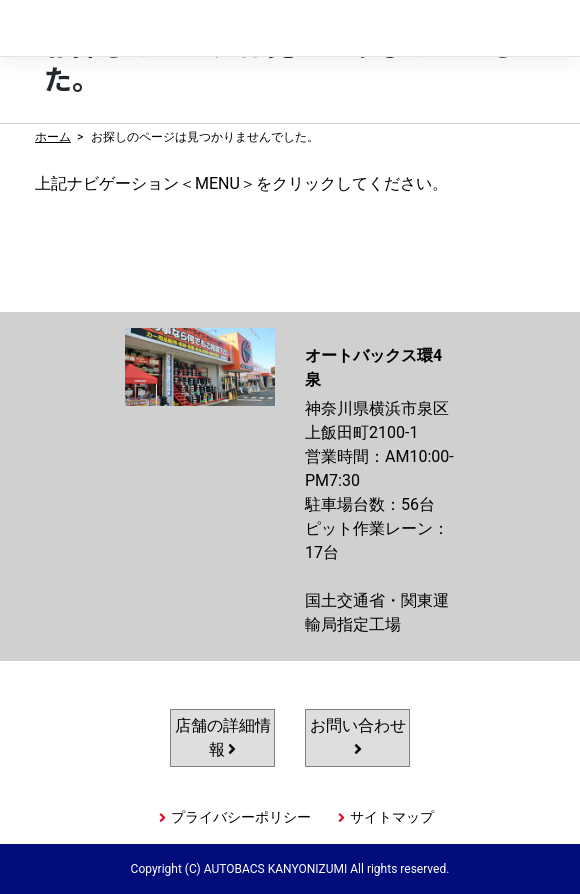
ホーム (53, 137)
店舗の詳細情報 (223, 737)
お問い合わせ (358, 736)
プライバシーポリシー (241, 817)
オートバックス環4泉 (131, 28)
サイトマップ (392, 817)
